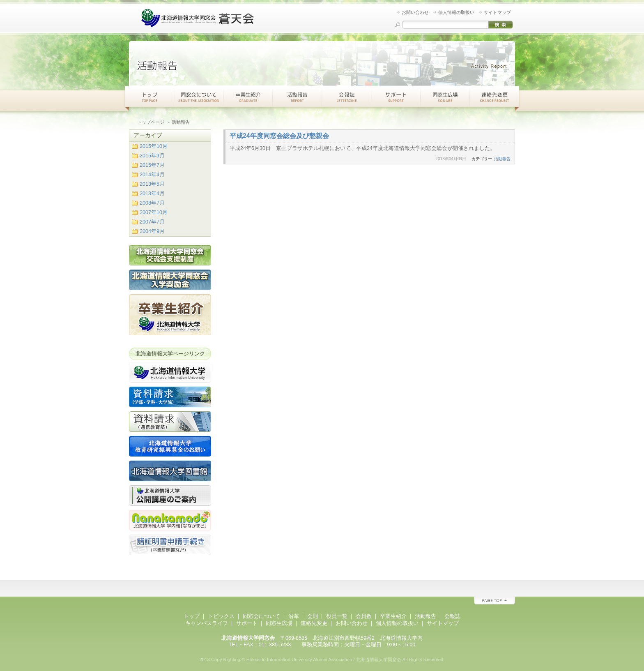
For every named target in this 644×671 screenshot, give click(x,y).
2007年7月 (152, 222)
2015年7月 (152, 165)
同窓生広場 (445, 97)
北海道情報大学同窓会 (199, 18)
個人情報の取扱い (456, 12)
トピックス (221, 616)
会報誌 (452, 616)
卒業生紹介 (248, 97)
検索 (501, 25)
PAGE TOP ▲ (494, 601)
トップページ (151, 122)
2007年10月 (154, 212)
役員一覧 (337, 616)
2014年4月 (152, 175)
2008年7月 (152, 203)
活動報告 (297, 97)
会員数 (364, 616)
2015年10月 (154, 146)
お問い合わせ (415, 12)
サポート (396, 97)
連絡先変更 (494, 97)
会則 (313, 616)
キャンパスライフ (207, 623)
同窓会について (199, 97)
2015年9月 (152, 156)
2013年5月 (152, 184)
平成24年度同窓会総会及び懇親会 (279, 136)
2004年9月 (152, 231)
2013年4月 (152, 194)
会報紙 (347, 97)
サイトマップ (497, 12)
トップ (149, 97)
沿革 (294, 616)
